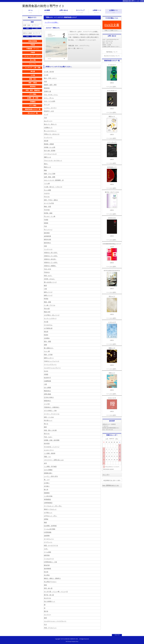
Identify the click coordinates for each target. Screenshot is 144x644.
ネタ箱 (46, 75)
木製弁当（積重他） (50, 266)
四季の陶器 (47, 394)
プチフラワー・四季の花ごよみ (54, 460)
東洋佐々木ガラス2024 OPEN (112, 201)
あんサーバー (48, 121)
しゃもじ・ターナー (50, 108)
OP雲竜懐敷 (48, 532)
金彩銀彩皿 (47, 236)
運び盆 (46, 611)
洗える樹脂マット (50, 601)
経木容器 (47, 444)
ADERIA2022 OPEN (112, 227)
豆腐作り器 (47, 91)
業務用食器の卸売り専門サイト (43, 6)
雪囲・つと (47, 457)
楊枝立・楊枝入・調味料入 (52, 578)
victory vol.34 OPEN (112, 405)
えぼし (46, 549)
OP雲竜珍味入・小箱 (50, 562)
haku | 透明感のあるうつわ (111, 485)
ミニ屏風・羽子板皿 (50, 467)
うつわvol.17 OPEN (112, 74)
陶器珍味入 (47, 391)
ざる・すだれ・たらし (51, 95)
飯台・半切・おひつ (50, 78)
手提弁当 (47, 272)
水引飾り (47, 486)
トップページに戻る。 (52, 22)
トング (46, 114)
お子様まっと (48, 513)
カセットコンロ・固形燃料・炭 (54, 180)
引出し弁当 (47, 269)
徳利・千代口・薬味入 (51, 200)
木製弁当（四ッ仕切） (51, 253)
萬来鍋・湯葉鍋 (49, 144)
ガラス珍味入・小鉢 (50, 411)
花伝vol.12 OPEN (112, 305)
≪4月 (107, 439)
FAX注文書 (112, 25)
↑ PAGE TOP (117, 635)
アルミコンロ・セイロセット (53, 161)
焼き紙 (46, 572)
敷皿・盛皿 (47, 302)
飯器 (45, 286)
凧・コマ (47, 480)
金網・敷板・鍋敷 (50, 177)
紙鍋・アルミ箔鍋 (50, 174)
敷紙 (45, 522)
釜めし (46, 164)
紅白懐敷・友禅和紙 (50, 526)
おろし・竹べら (49, 98)
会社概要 (47, 12)
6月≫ (117, 439)
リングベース (48, 249)
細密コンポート (49, 358)
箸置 (45, 618)
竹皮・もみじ (48, 437)
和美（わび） (48, 276)
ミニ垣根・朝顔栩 (50, 453)
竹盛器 (46, 220)
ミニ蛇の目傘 (48, 496)
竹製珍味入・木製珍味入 (52, 407)
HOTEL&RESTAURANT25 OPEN (112, 280)
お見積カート (114, 12)
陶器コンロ (47, 167)
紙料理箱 (47, 555)
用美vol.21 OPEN (112, 382)
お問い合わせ (64, 12)
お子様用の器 (48, 328)
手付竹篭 (47, 210)
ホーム (31, 12)
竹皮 (45, 226)
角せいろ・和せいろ (50, 124)
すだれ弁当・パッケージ (52, 447)
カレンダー (106, 475)
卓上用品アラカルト (50, 582)
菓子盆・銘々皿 (49, 595)
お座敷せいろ (48, 128)
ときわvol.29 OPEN (112, 331)
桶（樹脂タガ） (49, 348)
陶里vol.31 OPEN (112, 126)
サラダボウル (48, 325)
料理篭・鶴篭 (48, 213)
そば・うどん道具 (50, 101)
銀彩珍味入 (47, 243)
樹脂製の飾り (48, 473)
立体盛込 (47, 338)
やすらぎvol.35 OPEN (112, 151)
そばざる (47, 193)
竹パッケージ (48, 230)
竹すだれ (47, 197)
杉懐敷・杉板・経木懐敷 (52, 440)
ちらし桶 (47, 351)
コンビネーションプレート (52, 368)
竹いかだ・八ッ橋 (50, 216)
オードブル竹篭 (49, 203)
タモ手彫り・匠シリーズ (52, 315)
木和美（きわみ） (50, 279)
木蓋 (45, 82)
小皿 (45, 384)
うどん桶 (47, 184)
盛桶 (45, 345)
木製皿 (46, 374)
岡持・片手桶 (48, 355)
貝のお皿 (47, 309)
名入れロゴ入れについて (112, 56)
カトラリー (47, 615)
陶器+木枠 (47, 312)
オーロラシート (49, 539)
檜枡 (45, 427)
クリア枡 (47, 404)
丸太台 (46, 371)
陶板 (45, 170)
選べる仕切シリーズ (50, 282)
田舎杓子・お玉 (49, 111)
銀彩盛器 (47, 233)
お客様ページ (97, 12)
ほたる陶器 (47, 388)
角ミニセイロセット (50, 131)
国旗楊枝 (47, 493)
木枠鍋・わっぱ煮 (50, 147)
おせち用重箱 (48, 470)
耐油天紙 (47, 565)
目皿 (45, 246)
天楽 (45, 118)
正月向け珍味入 (49, 397)
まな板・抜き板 (49, 72)
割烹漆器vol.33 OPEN (112, 176)
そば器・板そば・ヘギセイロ (53, 187)
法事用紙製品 (48, 503)
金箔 (45, 463)
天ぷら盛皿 (47, 190)
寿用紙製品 (47, 499)
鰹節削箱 (47, 88)
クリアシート (48, 542)
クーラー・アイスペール (52, 414)
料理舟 (46, 335)
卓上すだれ (47, 598)
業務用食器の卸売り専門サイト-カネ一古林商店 (133, 1)
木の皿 (46, 322)
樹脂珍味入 (47, 401)
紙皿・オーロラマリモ (51, 546)
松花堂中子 (47, 378)
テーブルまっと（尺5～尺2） (53, 506)
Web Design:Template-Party (72, 641)
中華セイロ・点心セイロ (52, 134)
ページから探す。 (112, 87)
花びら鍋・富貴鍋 (50, 151)
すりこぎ (47, 105)
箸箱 (45, 585)
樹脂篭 (46, 223)
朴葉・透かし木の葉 (50, 430)
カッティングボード (50, 318)
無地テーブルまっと (50, 509)
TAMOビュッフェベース (52, 361)
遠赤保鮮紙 (47, 569)
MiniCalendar (106, 469)
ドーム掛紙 (47, 552)
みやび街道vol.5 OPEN (112, 100)
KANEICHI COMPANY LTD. (71, 639)
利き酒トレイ (48, 420)
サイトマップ (80, 12)
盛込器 (46, 332)
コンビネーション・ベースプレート (55, 621)
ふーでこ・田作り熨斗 (51, 476)
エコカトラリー (49, 450)
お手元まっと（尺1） (51, 516)
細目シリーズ (48, 292)
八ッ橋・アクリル (50, 305)
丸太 (45, 625)
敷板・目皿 (47, 207)
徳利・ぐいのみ (49, 417)
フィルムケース (49, 559)
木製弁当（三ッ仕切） (51, 263)
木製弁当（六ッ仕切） (51, 256)
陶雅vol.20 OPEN (112, 357)
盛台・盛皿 (47, 341)
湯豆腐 (46, 141)
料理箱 (46, 299)
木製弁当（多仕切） (50, 259)
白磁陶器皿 (47, 381)
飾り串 (46, 490)
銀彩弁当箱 (47, 239)
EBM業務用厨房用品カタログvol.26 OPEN (112, 253)
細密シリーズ (48, 295)
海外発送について (112, 52)
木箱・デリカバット (50, 628)
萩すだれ (47, 434)
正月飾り (47, 483)
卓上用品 (47, 575)
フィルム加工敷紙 (50, 529)
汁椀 (45, 289)
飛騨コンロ (47, 157)
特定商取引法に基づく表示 (112, 481)
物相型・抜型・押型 (50, 85)
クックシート (48, 137)
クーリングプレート (50, 365)
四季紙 (46, 519)
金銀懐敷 (47, 536)
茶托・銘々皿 (48, 588)
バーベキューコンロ (50, 154)
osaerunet (112, 469)
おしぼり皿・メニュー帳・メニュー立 (56, 592)
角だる (46, 424)
